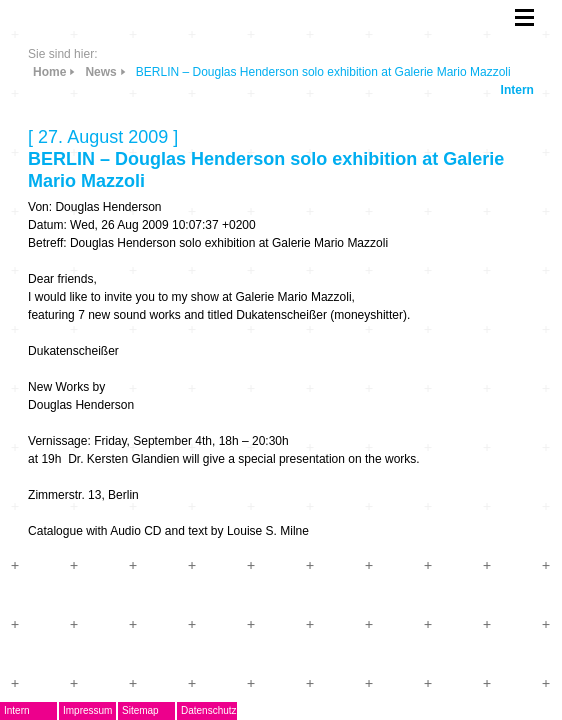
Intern (517, 90)
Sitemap (140, 710)
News (100, 72)
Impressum (87, 710)
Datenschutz (209, 710)
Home (49, 72)
